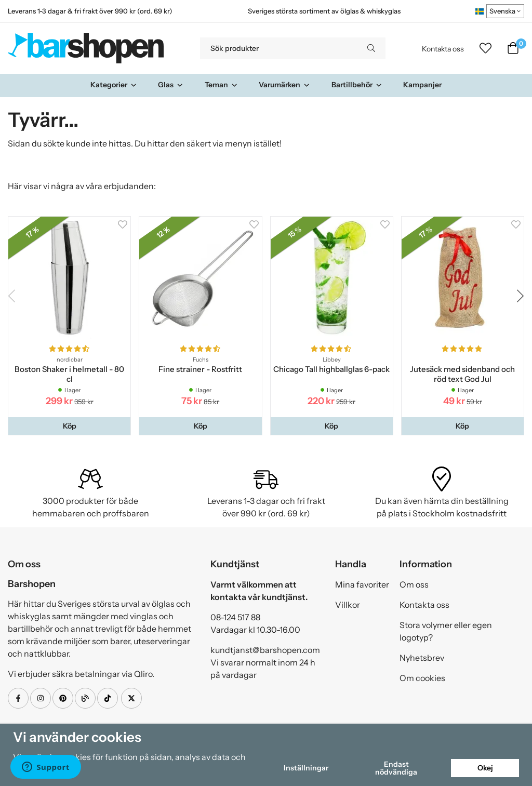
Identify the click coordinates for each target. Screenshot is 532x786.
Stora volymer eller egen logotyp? (446, 631)
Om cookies (422, 678)
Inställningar (306, 768)
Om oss (414, 584)
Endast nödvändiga (396, 768)
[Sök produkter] (278, 48)
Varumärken (284, 85)
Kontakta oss (443, 49)
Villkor (348, 605)
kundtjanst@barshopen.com (265, 650)
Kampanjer (422, 85)
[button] (69, 426)
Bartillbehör (357, 85)
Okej (485, 768)
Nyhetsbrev (422, 658)
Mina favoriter (362, 584)
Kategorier (114, 85)
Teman (221, 85)
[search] (371, 48)
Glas (171, 85)
